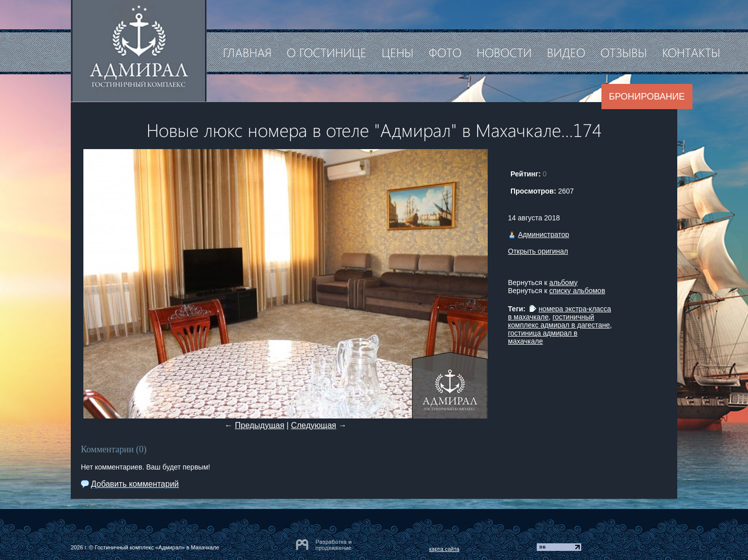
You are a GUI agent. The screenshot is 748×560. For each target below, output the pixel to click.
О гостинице (326, 52)
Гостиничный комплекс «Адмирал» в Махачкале (157, 547)
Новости (504, 52)
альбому (564, 283)
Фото (445, 52)
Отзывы (624, 52)
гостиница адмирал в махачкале (543, 337)
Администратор (544, 235)
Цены (398, 52)
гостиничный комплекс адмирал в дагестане (559, 321)
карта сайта (444, 549)
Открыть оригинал (538, 251)
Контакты (691, 52)
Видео (566, 52)
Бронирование (647, 97)
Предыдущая (260, 425)
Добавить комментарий (135, 484)
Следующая (314, 425)
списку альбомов (577, 291)
